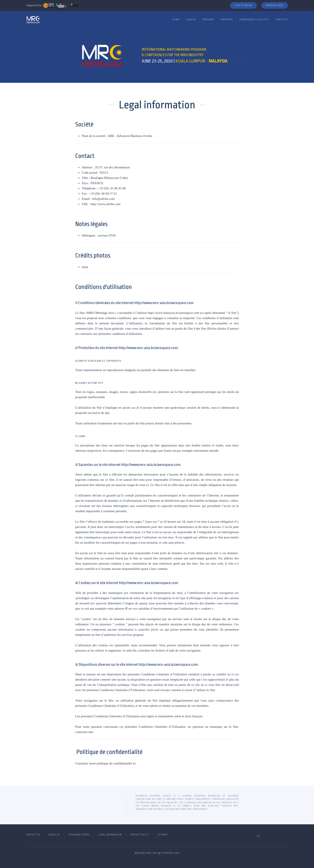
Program (208, 20)
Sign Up (191, 20)
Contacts (282, 20)
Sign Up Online (243, 5)
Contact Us (33, 835)
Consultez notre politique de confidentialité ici (106, 763)
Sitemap (163, 835)
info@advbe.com (103, 199)
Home (176, 20)
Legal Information (110, 835)
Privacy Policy (140, 835)
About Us (54, 835)
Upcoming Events (79, 835)
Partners (227, 20)
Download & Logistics (254, 20)
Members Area (275, 5)
